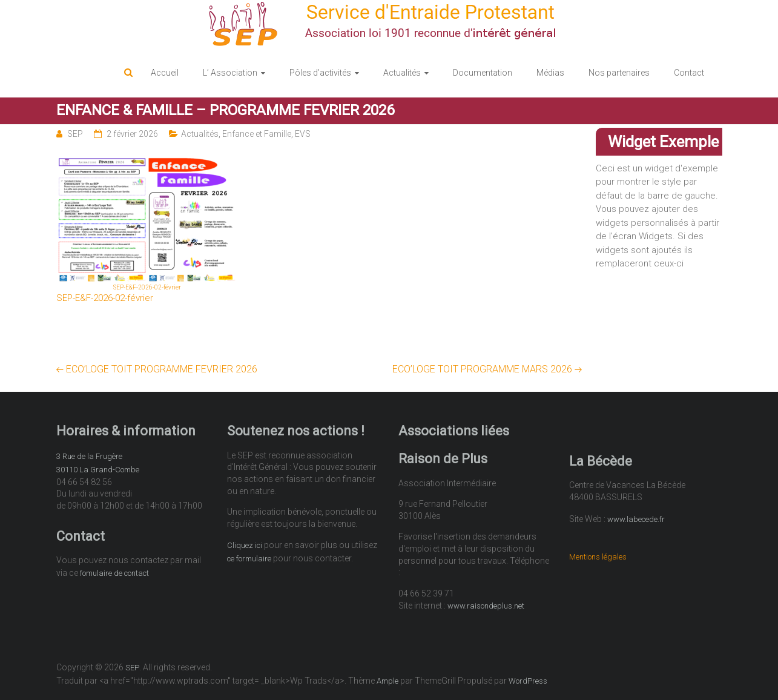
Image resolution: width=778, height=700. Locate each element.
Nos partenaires (619, 73)
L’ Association (230, 73)
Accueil (165, 73)
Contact (689, 73)
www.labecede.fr (636, 519)
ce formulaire (249, 559)
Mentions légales (598, 557)
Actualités (402, 73)
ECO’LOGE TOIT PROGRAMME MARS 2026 (487, 369)
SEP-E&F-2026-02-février (105, 298)
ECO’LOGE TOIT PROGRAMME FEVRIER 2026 (157, 369)
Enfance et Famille (257, 134)
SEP (75, 134)
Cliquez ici (245, 545)
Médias (550, 73)
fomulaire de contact (114, 573)
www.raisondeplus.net (486, 606)
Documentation (483, 73)
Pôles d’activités (320, 73)
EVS (303, 134)
